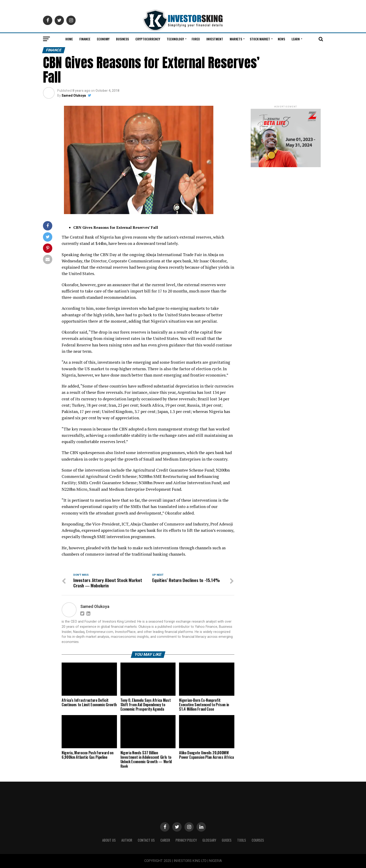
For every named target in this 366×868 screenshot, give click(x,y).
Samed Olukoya (74, 95)
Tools (242, 840)
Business (122, 39)
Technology (175, 39)
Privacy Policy (186, 840)
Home (69, 39)
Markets (236, 39)
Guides (227, 840)
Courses (258, 840)
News (281, 39)
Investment (215, 39)
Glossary (209, 840)
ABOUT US (109, 840)
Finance (85, 39)
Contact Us (146, 840)
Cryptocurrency (148, 39)
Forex (196, 39)
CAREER (165, 840)
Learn (296, 39)
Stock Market (260, 39)
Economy (103, 39)
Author (127, 840)
